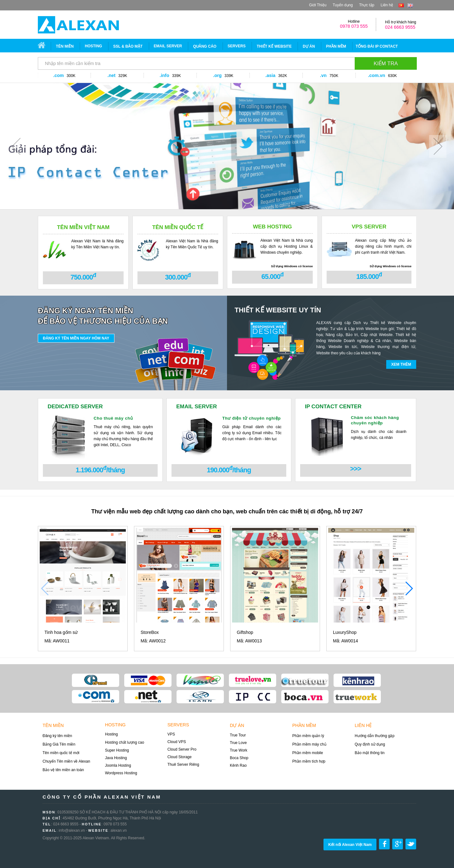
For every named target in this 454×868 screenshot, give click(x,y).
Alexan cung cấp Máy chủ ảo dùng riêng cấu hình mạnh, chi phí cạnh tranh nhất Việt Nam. (383, 246)
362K (282, 76)
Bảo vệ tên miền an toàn (63, 770)
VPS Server (369, 227)
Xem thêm (401, 364)
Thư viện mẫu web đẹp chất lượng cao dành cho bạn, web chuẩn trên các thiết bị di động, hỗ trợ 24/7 (227, 511)
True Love (238, 743)
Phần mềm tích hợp (309, 761)
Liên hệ (387, 5)
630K (393, 76)
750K (334, 76)
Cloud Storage (180, 757)
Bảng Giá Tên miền (59, 744)
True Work (239, 750)
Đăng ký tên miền (57, 736)
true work (357, 697)
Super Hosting (117, 750)
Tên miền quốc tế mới (61, 753)
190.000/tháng (229, 469)
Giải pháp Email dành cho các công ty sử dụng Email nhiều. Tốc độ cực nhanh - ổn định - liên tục (252, 433)
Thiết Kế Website (274, 46)
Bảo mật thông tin (370, 753)
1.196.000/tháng (100, 469)
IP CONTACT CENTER (333, 406)
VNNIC (200, 680)
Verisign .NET (148, 697)
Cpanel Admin (96, 680)
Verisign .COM (96, 697)
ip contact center (253, 697)
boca (305, 697)
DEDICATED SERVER (75, 406)
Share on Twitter (411, 844)
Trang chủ (44, 46)
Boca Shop (239, 758)
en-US (410, 5)
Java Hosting (116, 758)
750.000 (83, 277)
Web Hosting (272, 227)
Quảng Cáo (205, 46)
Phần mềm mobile (308, 753)
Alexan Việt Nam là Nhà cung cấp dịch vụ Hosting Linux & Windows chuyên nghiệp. (287, 246)
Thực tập (367, 5)
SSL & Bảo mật (128, 46)
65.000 (272, 276)
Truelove (253, 680)
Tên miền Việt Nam (83, 227)
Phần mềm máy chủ (309, 744)
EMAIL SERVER (168, 46)
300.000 (178, 277)
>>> (356, 469)
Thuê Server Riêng (183, 765)
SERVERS (237, 46)
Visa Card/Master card (148, 680)
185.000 (369, 276)
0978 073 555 (354, 26)
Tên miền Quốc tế (178, 227)
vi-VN (401, 5)
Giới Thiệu (318, 5)
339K (177, 76)
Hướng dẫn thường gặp (375, 736)
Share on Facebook (384, 844)
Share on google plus (398, 844)
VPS (171, 734)
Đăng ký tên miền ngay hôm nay (76, 338)
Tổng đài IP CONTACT (377, 46)
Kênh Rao (238, 765)
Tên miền (65, 46)
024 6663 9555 (400, 27)
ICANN (200, 697)
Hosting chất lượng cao (125, 742)
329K (123, 76)
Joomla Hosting (118, 765)
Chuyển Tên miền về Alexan (66, 761)
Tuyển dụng (343, 5)
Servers (178, 725)
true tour (305, 680)
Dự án (309, 46)
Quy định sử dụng (370, 744)
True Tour (238, 735)
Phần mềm (336, 46)
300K (71, 76)
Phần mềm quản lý (308, 736)
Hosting (93, 46)
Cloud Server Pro (182, 749)
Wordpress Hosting (121, 773)
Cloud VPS (177, 742)
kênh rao (357, 680)
